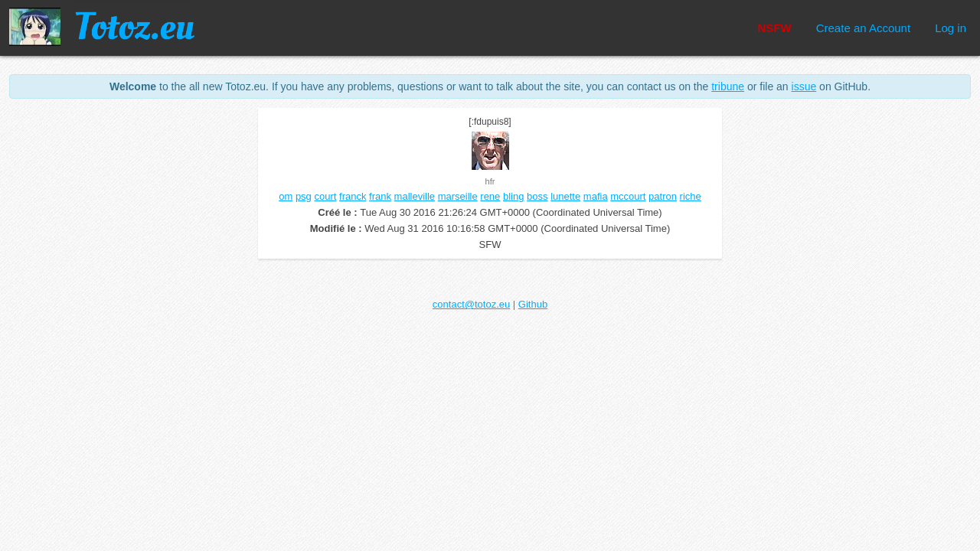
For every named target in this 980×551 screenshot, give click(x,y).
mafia (596, 196)
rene (490, 196)
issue (804, 86)
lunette (565, 196)
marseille (458, 196)
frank (380, 196)
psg (304, 196)
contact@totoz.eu (471, 304)
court (325, 196)
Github (533, 304)
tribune (728, 86)
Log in (951, 28)
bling (513, 196)
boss (537, 196)
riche (691, 196)
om (286, 196)
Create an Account (863, 28)
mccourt (628, 196)
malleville (415, 196)
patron (663, 196)
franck (353, 196)
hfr (490, 181)
